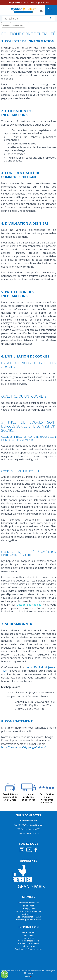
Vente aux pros (28, 914)
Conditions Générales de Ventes (12, 971)
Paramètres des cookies (28, 903)
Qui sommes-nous (29, 932)
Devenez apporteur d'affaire (29, 920)
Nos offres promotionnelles (29, 917)
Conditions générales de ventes (28, 949)
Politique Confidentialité (13, 26)
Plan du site (29, 973)
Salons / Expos (28, 946)
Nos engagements (28, 909)
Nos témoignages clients (28, 941)
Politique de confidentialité (35, 971)
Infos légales (28, 938)
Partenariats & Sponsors (29, 944)
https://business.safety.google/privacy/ (23, 747)
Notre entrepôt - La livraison (29, 911)
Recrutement (29, 935)
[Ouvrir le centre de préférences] (4, 975)
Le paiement (29, 906)
